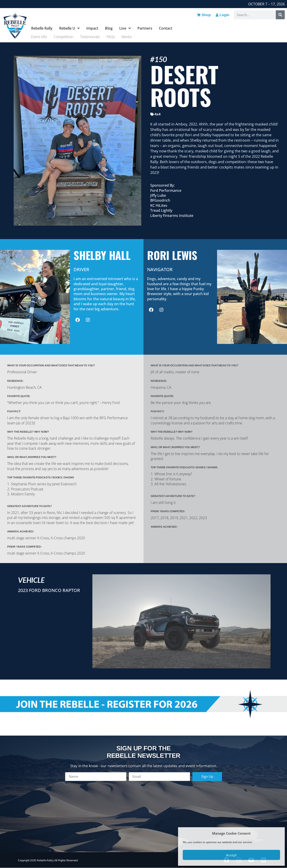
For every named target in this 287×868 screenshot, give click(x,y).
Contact (166, 28)
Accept (231, 855)
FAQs (111, 37)
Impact (92, 28)
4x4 (158, 114)
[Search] (280, 15)
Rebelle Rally (42, 28)
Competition (63, 37)
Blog (109, 28)
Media (127, 37)
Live (125, 28)
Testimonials (90, 37)
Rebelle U (69, 28)
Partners (145, 28)
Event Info (39, 37)
